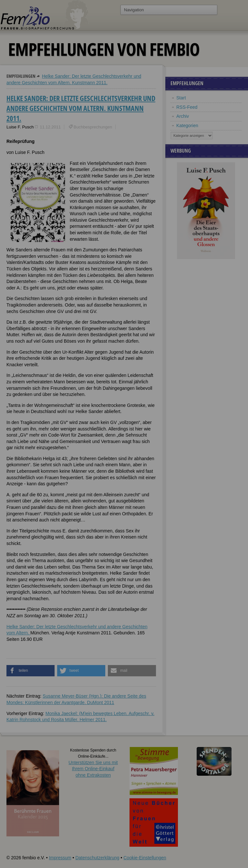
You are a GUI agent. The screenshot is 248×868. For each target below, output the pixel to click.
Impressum (60, 858)
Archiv (183, 116)
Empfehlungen (21, 76)
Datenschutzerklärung (97, 858)
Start (181, 98)
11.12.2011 (50, 127)
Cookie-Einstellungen (145, 858)
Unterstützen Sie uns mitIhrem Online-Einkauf (93, 769)
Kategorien (187, 126)
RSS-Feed (187, 107)
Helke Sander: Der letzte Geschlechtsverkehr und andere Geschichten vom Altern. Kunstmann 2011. (81, 108)
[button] (31, 671)
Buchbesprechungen (93, 127)
